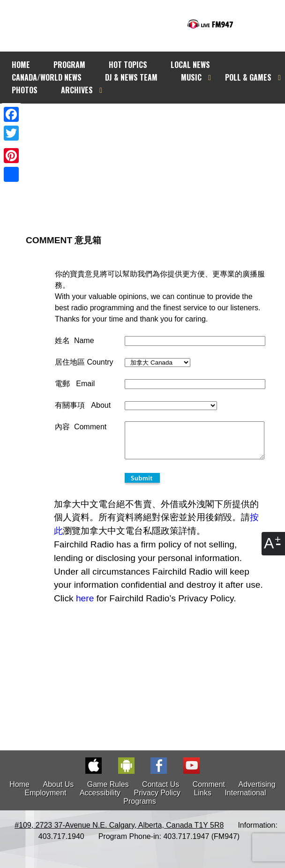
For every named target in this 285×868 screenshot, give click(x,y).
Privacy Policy (157, 800)
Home (19, 791)
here (85, 605)
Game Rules (108, 791)
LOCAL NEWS (190, 65)
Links (203, 800)
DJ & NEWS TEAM (131, 77)
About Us (58, 791)
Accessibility (100, 800)
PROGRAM (69, 65)
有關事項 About (83, 405)
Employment (46, 800)
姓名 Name (75, 340)
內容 (62, 427)
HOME (21, 65)
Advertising (257, 791)
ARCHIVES (77, 90)
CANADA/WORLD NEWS (47, 77)
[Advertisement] (155, 153)
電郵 (62, 384)
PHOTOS (25, 90)
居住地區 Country (84, 362)
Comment (209, 791)
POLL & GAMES (248, 77)
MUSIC (191, 77)
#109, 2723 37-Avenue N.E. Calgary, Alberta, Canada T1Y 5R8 (119, 832)
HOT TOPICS (128, 65)
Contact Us (161, 791)
